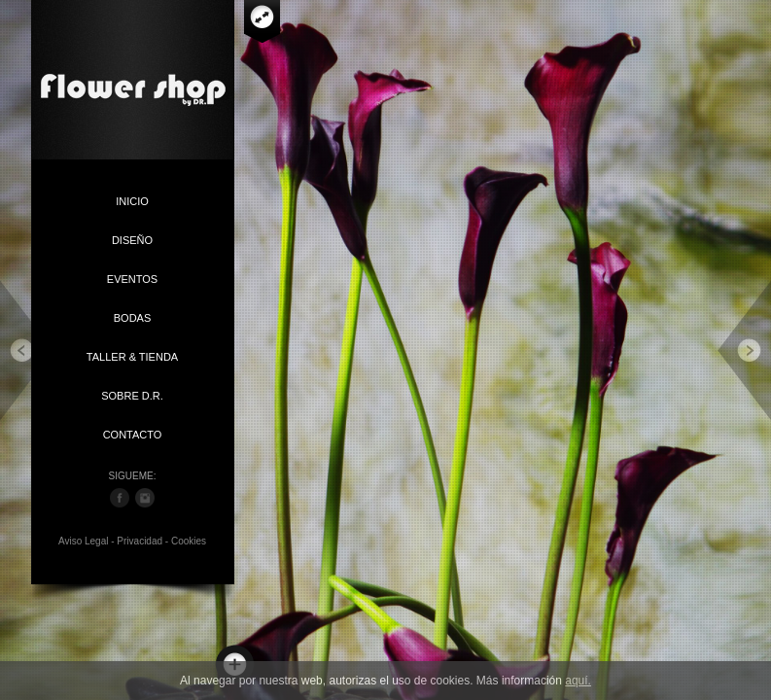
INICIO (132, 201)
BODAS (133, 318)
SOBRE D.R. (132, 396)
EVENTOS (132, 279)
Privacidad (140, 541)
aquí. (578, 681)
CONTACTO (133, 435)
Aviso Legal (84, 541)
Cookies (189, 541)
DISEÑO (132, 240)
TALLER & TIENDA (132, 357)
